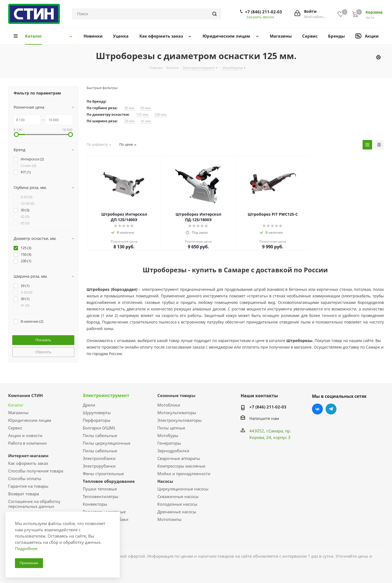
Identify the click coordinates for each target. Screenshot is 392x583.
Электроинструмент (106, 395)
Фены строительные (103, 474)
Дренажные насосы (177, 512)
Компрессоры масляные (181, 466)
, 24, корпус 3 (277, 437)
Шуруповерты (97, 413)
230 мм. (161, 115)
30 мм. (130, 108)
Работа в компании (27, 443)
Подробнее (26, 548)
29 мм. (130, 121)
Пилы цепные (171, 428)
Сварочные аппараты (179, 458)
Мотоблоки (169, 405)
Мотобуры (168, 435)
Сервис (15, 428)
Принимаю (29, 563)
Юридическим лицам (30, 420)
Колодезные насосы (177, 504)
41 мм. (146, 121)
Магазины (18, 413)
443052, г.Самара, (267, 431)
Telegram (331, 409)
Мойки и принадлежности (184, 474)
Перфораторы (97, 420)
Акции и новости (25, 435)
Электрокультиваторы (180, 420)
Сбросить (43, 352)
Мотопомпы (169, 519)
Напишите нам (264, 418)
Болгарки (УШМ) (99, 428)
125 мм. (143, 115)
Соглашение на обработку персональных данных (34, 504)
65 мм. (146, 108)
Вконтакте (317, 409)
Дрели (89, 405)
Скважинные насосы (178, 496)
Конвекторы (95, 504)
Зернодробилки (173, 451)
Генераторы (169, 443)
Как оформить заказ (28, 463)
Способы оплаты (25, 478)
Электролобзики (99, 458)
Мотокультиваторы (177, 413)
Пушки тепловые (100, 489)
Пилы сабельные (100, 435)
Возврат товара (24, 494)
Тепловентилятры (101, 496)
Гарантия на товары (28, 486)
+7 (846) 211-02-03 (264, 12)
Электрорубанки (99, 466)
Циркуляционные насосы (183, 489)
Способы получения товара (36, 471)
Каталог (16, 405)
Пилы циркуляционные (107, 443)
